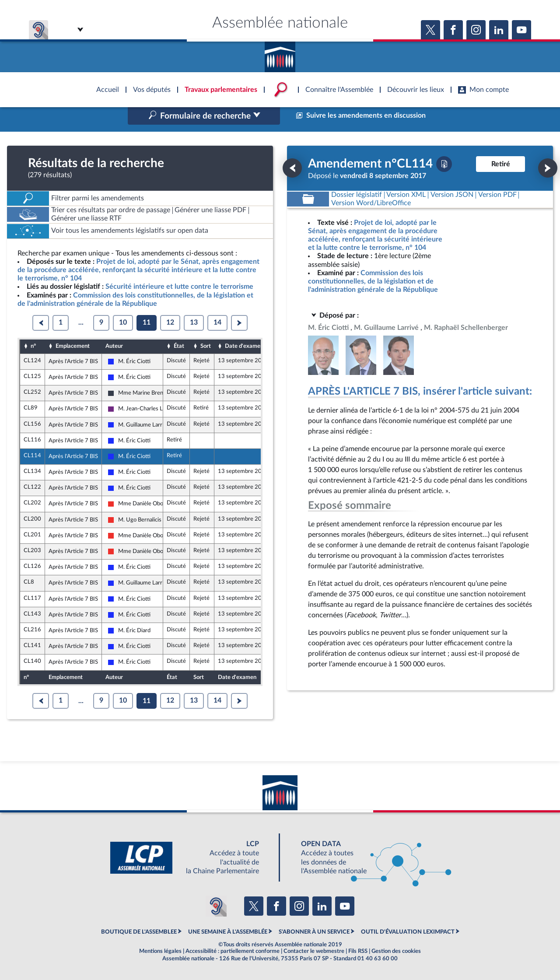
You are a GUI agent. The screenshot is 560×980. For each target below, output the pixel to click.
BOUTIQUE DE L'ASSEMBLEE (139, 932)
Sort (206, 346)
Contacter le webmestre (314, 951)
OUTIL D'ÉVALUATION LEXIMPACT (408, 932)
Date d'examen (244, 346)
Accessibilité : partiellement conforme (233, 951)
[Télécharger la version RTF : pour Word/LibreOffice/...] (371, 203)
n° (33, 346)
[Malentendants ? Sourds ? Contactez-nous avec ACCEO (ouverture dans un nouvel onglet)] (216, 906)
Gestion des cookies (396, 951)
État (179, 346)
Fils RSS (358, 951)
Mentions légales (160, 951)
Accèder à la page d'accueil (280, 54)
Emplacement (73, 346)
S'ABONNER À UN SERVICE (314, 932)
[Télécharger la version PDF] (444, 164)
